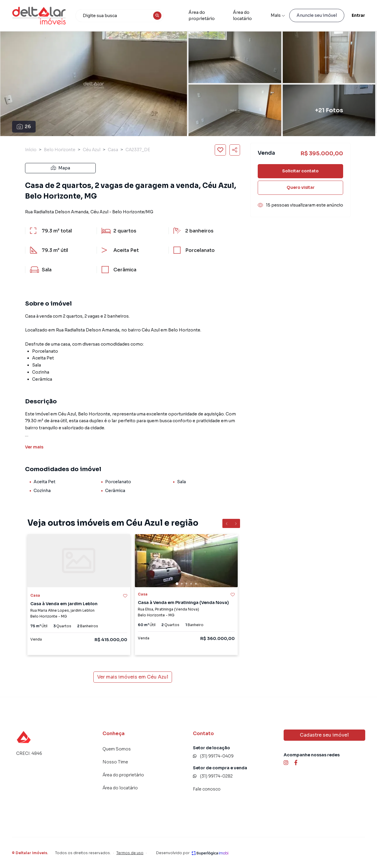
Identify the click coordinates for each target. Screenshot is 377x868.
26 (24, 127)
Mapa (61, 168)
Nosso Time (115, 762)
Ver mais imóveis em (133, 677)
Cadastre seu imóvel (324, 735)
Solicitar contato (300, 171)
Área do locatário (242, 15)
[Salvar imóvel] (220, 150)
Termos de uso (130, 853)
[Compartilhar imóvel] (235, 150)
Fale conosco (207, 789)
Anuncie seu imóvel (317, 15)
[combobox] (120, 16)
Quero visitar (301, 187)
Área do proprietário (202, 15)
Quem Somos (117, 749)
